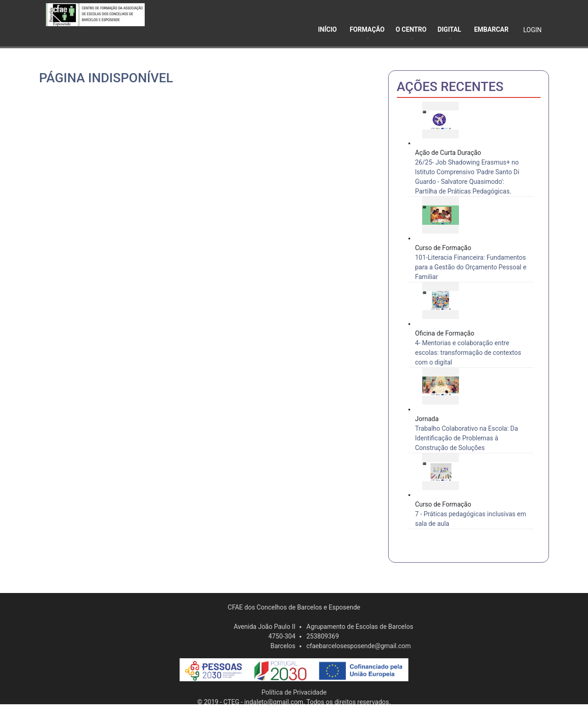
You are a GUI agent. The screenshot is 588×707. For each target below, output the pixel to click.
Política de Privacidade (294, 692)
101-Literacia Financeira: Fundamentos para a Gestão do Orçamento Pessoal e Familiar (471, 267)
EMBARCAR (491, 29)
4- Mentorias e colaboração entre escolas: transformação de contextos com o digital (468, 353)
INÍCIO (327, 29)
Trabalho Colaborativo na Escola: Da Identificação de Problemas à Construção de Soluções (467, 438)
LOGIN (532, 30)
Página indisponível (106, 78)
